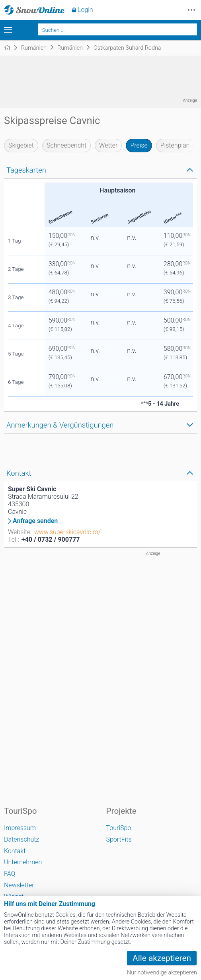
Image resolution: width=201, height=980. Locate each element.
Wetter (108, 145)
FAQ (10, 874)
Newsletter (19, 885)
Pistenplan (175, 145)
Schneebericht (66, 145)
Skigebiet (21, 145)
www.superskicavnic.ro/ (67, 532)
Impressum (20, 828)
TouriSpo (119, 828)
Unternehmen (23, 862)
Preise (139, 145)
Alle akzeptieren (162, 958)
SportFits (119, 839)
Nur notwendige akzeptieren (162, 973)
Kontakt (15, 851)
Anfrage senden (35, 521)
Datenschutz (21, 839)
